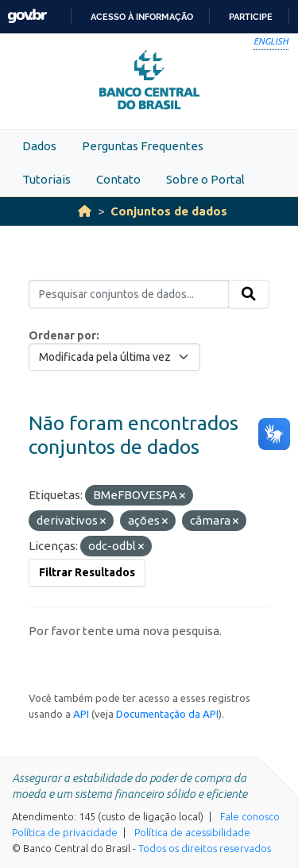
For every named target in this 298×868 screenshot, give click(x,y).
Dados (39, 146)
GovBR (27, 16)
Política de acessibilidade (192, 832)
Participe (251, 17)
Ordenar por (62, 335)
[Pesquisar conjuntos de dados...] (129, 294)
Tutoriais (46, 179)
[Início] (85, 211)
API (81, 714)
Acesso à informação (142, 17)
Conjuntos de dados (169, 211)
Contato (118, 179)
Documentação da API (167, 714)
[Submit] (249, 294)
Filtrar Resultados (87, 572)
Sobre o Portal (205, 179)
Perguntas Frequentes (143, 146)
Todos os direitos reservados (205, 848)
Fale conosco (250, 816)
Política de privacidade (65, 832)
